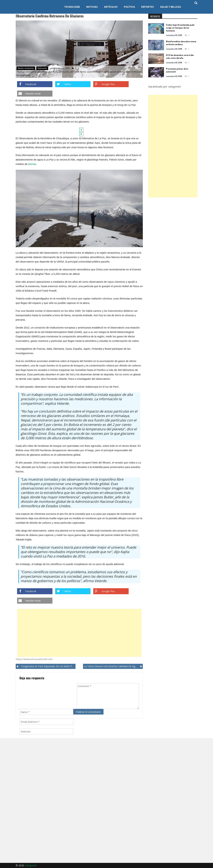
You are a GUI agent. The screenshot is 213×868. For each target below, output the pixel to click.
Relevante (42, 68)
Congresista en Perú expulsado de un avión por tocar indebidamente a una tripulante (48, 666)
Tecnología (72, 7)
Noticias (92, 7)
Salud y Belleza (170, 7)
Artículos (111, 7)
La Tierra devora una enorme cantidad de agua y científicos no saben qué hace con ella (113, 666)
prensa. (32, 164)
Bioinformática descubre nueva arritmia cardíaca (181, 43)
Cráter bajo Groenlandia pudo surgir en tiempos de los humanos (180, 28)
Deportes (147, 7)
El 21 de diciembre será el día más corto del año (180, 56)
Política (129, 7)
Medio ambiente (26, 68)
